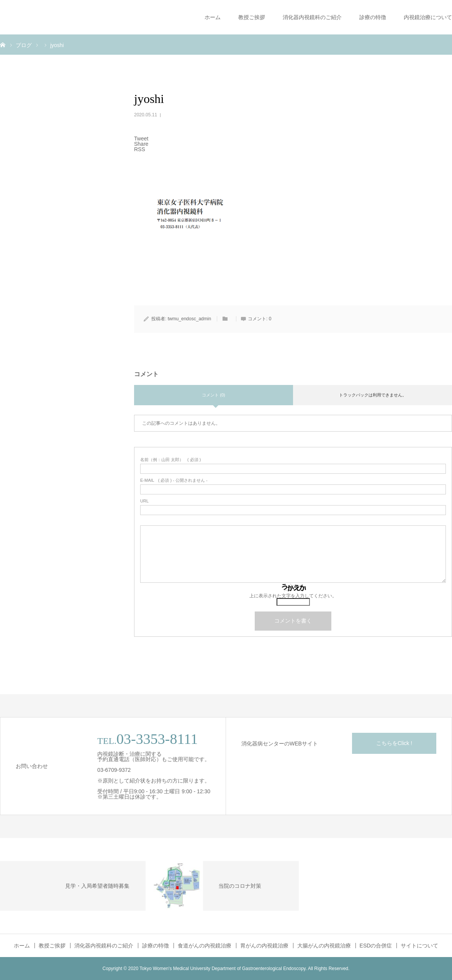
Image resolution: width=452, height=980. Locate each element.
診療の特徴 (373, 17)
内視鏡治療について (428, 17)
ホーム (213, 17)
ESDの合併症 (376, 946)
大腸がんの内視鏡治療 (324, 946)
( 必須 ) (171, 460)
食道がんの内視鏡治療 (205, 946)
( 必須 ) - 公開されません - (174, 480)
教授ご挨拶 (252, 17)
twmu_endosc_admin (189, 319)
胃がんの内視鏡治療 (264, 946)
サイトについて (419, 946)
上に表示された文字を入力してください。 (293, 596)
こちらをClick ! (394, 743)
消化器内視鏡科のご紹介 (312, 17)
